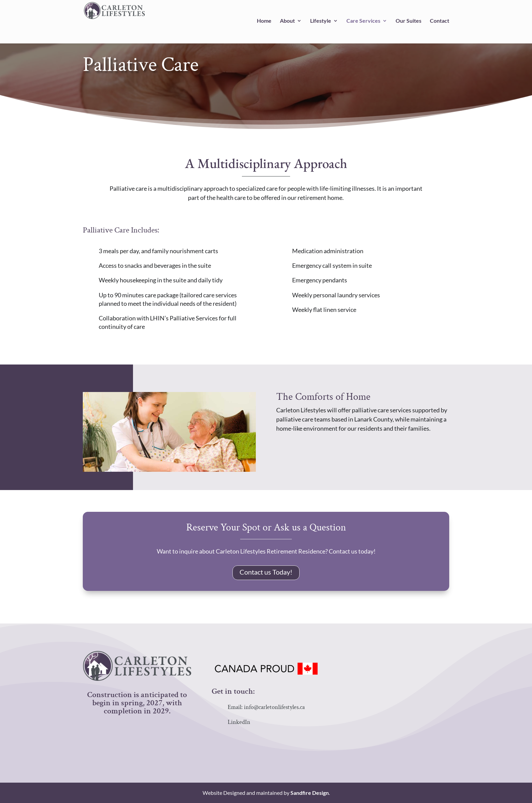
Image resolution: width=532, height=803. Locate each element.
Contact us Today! (266, 572)
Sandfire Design (310, 793)
